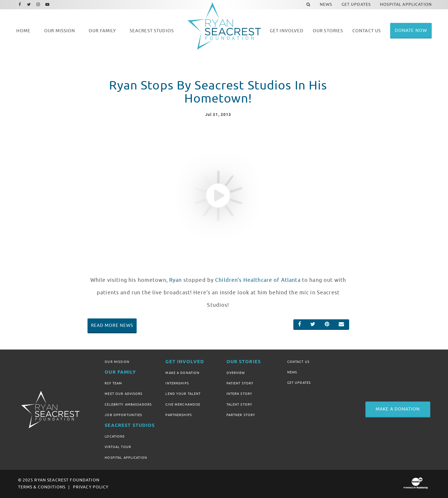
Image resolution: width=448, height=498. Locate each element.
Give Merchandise (183, 404)
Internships (177, 383)
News (292, 372)
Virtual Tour (118, 447)
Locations (115, 436)
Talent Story (240, 404)
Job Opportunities (123, 415)
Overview (236, 373)
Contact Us (298, 362)
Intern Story (240, 394)
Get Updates (299, 383)
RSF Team (113, 383)
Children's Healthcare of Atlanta (258, 280)
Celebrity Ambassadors (128, 404)
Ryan (176, 280)
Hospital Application (126, 458)
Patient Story (240, 383)
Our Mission (117, 362)
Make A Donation (182, 373)
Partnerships (179, 415)
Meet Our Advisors (124, 394)
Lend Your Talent (183, 394)
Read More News (112, 325)
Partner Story (241, 415)
